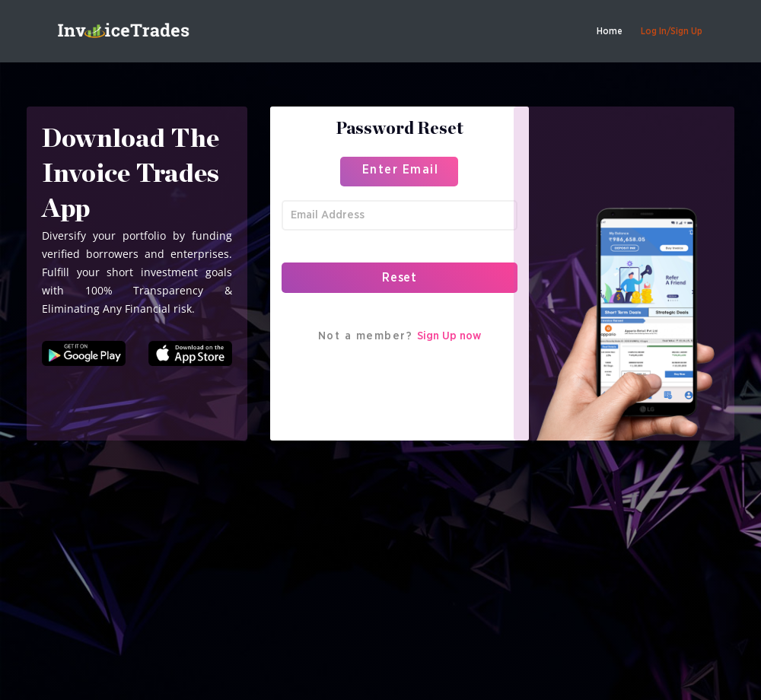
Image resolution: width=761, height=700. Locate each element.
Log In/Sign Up (672, 31)
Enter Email (401, 170)
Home (610, 31)
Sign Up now (449, 336)
